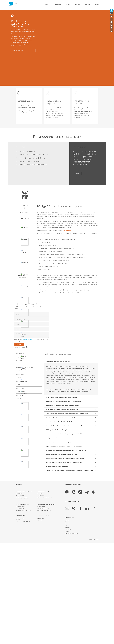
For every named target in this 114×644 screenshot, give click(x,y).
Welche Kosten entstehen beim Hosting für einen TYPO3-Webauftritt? (64, 567)
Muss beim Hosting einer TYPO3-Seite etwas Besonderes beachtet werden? (65, 563)
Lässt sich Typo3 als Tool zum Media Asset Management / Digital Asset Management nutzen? (70, 575)
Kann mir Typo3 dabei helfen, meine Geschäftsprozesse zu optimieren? (64, 531)
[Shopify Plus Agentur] (112, 25)
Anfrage (67, 627)
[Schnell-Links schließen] (112, 10)
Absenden (19, 449)
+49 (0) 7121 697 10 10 (25, 602)
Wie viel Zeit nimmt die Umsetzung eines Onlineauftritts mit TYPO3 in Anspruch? (67, 555)
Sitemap (67, 636)
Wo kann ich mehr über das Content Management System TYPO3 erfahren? (65, 539)
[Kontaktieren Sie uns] (112, 14)
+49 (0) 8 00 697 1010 (46, 602)
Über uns (77, 278)
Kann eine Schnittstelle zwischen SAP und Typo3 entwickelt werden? (63, 506)
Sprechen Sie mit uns (18, 51)
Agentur (47, 6)
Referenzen (78, 6)
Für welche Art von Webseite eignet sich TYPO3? (58, 466)
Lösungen (67, 6)
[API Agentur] (112, 33)
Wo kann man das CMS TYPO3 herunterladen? (58, 571)
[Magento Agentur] (112, 21)
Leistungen (58, 6)
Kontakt (97, 6)
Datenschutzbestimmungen (27, 443)
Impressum (68, 632)
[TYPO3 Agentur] (112, 36)
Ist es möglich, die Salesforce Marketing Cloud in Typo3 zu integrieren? (64, 526)
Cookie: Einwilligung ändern (72, 638)
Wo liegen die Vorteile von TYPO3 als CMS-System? (59, 543)
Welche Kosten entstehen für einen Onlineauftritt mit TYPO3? (62, 559)
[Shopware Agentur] (112, 18)
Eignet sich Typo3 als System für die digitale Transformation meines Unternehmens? (68, 518)
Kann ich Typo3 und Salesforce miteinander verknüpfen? (60, 522)
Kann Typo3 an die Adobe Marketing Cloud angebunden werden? (62, 510)
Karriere (87, 6)
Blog (66, 630)
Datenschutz (68, 634)
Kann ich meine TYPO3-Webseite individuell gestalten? (60, 547)
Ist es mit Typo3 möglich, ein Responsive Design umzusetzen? (62, 502)
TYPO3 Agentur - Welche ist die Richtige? (57, 535)
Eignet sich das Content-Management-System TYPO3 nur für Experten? (64, 551)
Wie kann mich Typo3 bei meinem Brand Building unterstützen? (62, 514)
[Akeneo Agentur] (112, 29)
